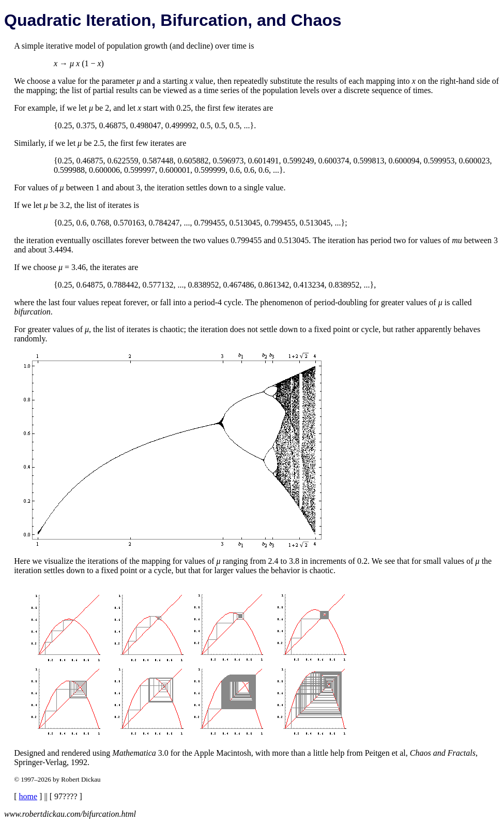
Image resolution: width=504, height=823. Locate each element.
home (28, 796)
